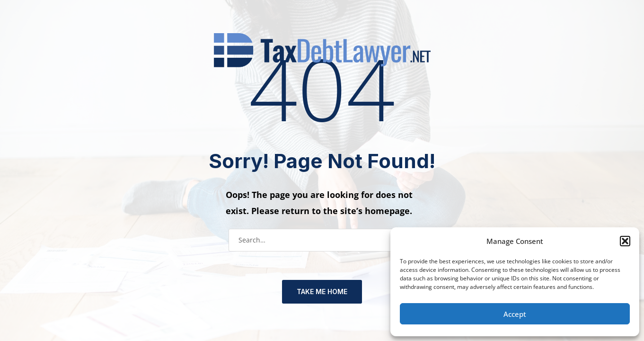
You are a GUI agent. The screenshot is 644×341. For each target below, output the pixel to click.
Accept (515, 314)
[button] (625, 241)
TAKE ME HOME (322, 292)
